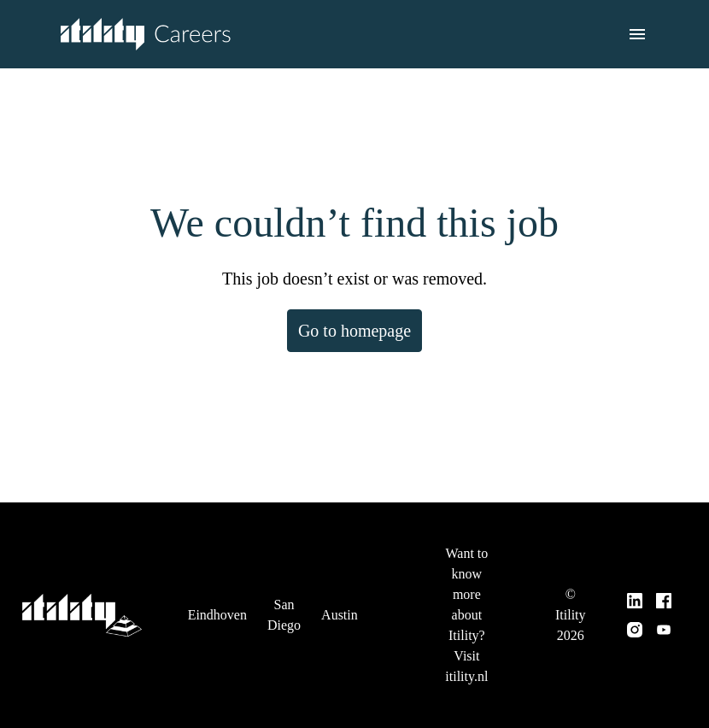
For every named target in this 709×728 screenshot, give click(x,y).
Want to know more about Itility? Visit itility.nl (472, 605)
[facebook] (665, 590)
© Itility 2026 (573, 605)
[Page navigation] (637, 34)
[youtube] (665, 619)
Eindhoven (220, 605)
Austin (347, 605)
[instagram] (636, 619)
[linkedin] (636, 590)
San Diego (289, 605)
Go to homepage (355, 331)
